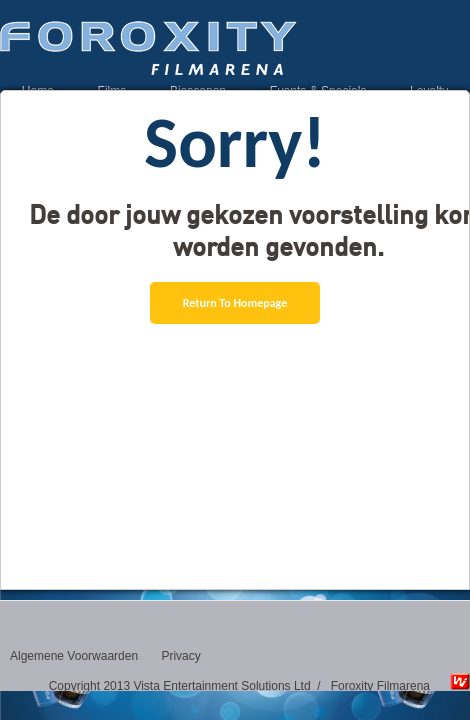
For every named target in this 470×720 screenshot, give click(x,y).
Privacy (180, 656)
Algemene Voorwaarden (74, 656)
